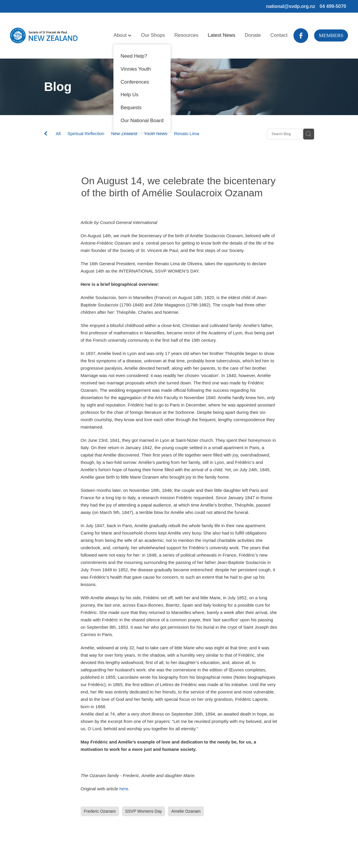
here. (124, 789)
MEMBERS (331, 35)
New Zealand (124, 133)
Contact (279, 35)
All (58, 133)
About (122, 35)
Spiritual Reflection (86, 133)
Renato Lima (187, 133)
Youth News (156, 133)
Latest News (222, 35)
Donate (253, 35)
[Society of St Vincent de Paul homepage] (44, 36)
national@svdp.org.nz (291, 6)
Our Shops (153, 35)
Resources (186, 35)
